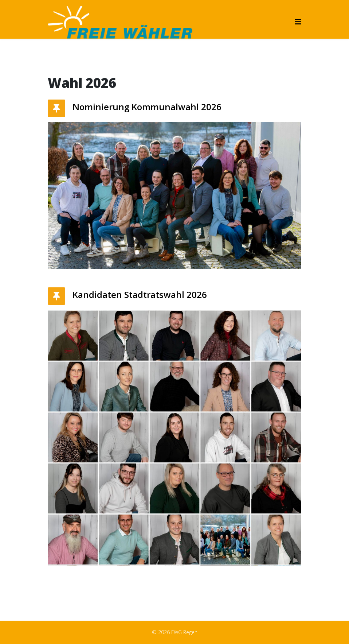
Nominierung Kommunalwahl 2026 (147, 107)
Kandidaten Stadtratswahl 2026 (140, 294)
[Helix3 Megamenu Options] (298, 22)
